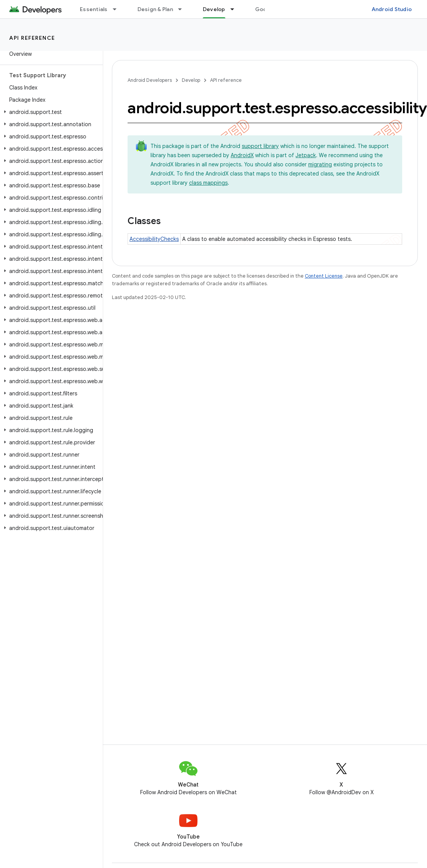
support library (260, 146)
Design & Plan (155, 9)
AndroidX (242, 155)
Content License (324, 276)
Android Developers (150, 80)
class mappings (208, 183)
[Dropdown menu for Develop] (236, 9)
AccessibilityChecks (154, 239)
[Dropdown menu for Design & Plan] (183, 9)
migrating (320, 164)
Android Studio (392, 9)
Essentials (94, 9)
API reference (32, 38)
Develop (191, 80)
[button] (50, 112)
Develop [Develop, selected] (214, 9)
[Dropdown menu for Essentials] (118, 9)
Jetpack (306, 155)
